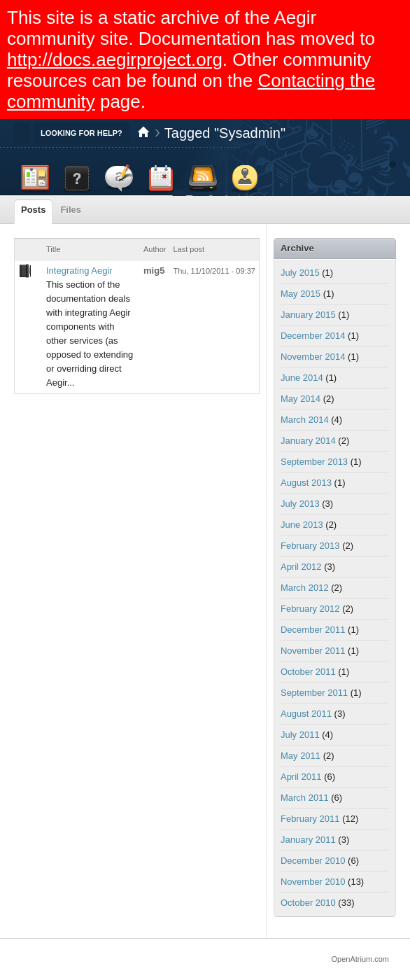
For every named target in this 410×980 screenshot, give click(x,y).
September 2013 (314, 462)
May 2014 (301, 399)
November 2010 (313, 882)
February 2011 (310, 819)
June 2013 (302, 525)
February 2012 (310, 609)
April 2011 (301, 777)
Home (143, 133)
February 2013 (310, 546)
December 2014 (313, 336)
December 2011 (313, 630)
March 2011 (305, 798)
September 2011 (314, 693)
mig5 (154, 271)
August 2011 (306, 714)
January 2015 (308, 315)
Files (71, 210)
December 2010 (313, 861)
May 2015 (301, 294)
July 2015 (300, 273)
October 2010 (308, 903)
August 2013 (306, 483)
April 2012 (301, 567)
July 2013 (300, 504)
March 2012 (305, 588)
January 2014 (308, 441)
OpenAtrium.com (360, 959)
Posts (33, 210)
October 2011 (308, 672)
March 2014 (305, 420)
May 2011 (301, 756)
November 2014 (313, 357)
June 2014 (302, 378)
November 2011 (313, 651)
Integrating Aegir (79, 271)
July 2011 (300, 735)
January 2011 (308, 840)
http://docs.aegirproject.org (115, 59)
